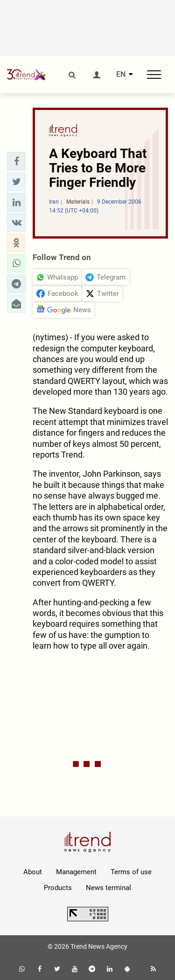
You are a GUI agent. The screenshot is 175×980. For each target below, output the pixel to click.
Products (58, 888)
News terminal (108, 888)
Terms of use (131, 872)
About (33, 872)
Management (76, 872)
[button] (16, 161)
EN (121, 75)
